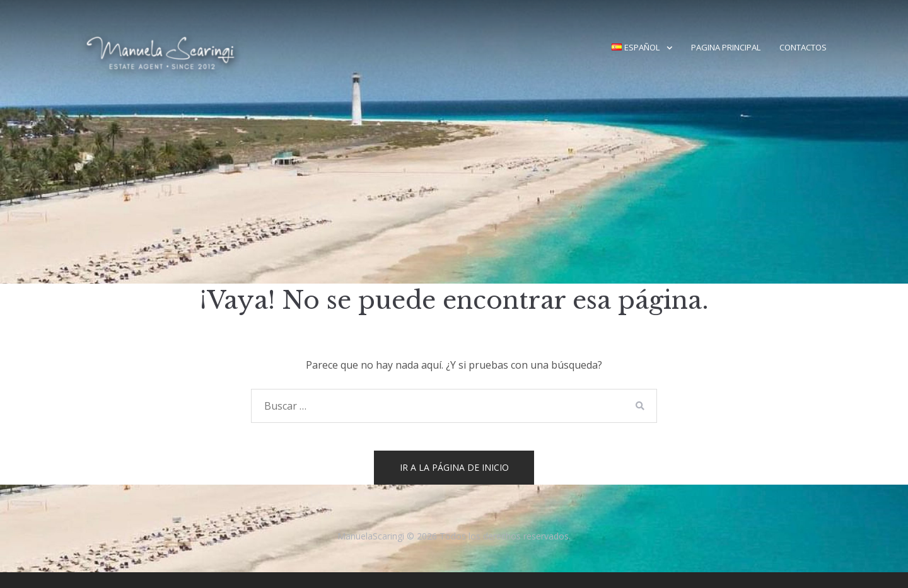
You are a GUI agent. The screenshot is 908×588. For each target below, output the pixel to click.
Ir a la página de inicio (454, 467)
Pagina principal (726, 47)
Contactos (803, 47)
